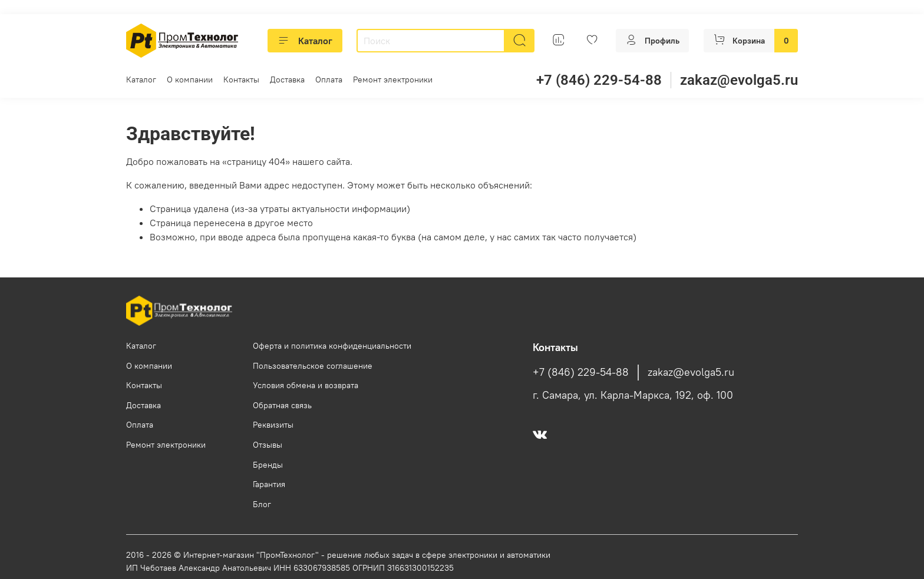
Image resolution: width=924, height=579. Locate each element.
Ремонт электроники (393, 80)
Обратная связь (282, 405)
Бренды (268, 465)
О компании (190, 80)
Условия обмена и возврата (306, 385)
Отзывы (268, 445)
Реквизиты (273, 425)
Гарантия (269, 484)
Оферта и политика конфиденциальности (332, 346)
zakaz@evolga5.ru (739, 80)
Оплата (329, 80)
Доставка (287, 80)
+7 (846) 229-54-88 (599, 80)
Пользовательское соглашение (313, 366)
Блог (262, 504)
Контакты (241, 80)
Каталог (305, 41)
